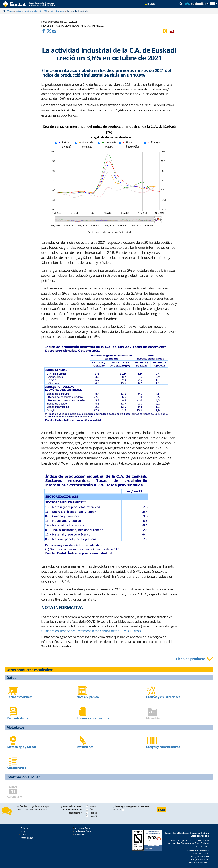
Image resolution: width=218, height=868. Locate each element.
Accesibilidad (27, 838)
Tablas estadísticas (20, 697)
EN (153, 4)
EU (150, 4)
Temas (10, 11)
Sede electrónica (83, 831)
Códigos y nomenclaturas (163, 747)
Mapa (23, 835)
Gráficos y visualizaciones (163, 697)
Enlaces (24, 828)
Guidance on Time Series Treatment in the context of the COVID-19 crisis (91, 631)
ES (146, 4)
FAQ (23, 831)
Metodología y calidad (22, 747)
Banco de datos (18, 718)
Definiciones (85, 747)
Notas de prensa (57, 11)
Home (4, 11)
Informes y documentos (93, 718)
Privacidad (80, 835)
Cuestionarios (16, 768)
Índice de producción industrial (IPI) (31, 11)
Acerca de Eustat (83, 828)
